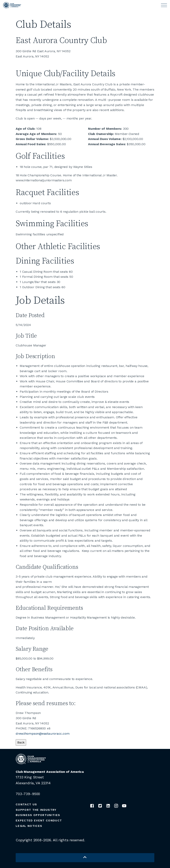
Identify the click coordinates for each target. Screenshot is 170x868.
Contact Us (26, 804)
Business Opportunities (38, 815)
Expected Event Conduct (39, 820)
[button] (85, 858)
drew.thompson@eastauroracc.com (42, 734)
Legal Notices (29, 826)
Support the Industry (36, 810)
